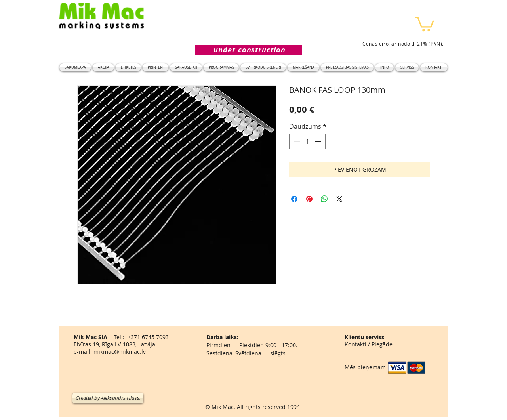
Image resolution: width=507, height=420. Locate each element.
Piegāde (382, 344)
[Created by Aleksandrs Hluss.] (108, 398)
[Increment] (319, 141)
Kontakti (355, 344)
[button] (424, 23)
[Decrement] (296, 141)
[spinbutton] (307, 141)
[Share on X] (339, 199)
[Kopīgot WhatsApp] (324, 199)
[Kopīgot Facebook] (294, 199)
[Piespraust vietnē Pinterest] (309, 199)
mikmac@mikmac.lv (120, 352)
